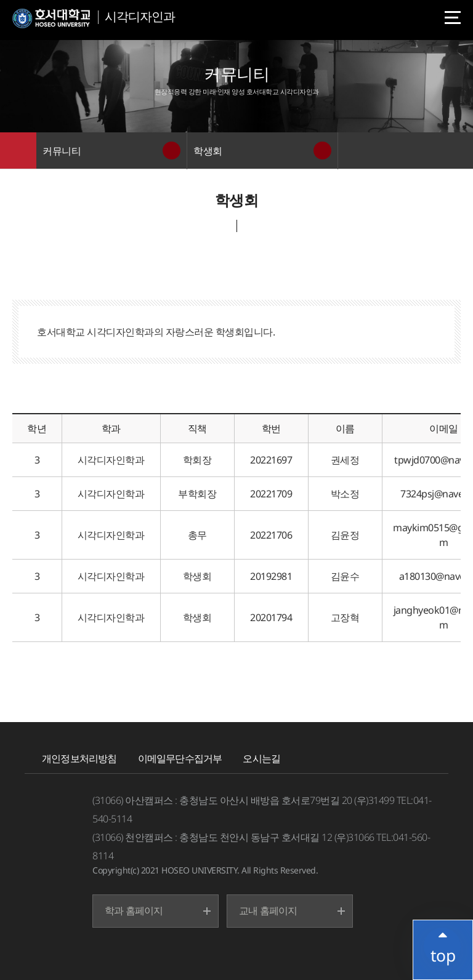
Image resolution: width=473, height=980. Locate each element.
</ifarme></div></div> (442, 946)
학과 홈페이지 (134, 910)
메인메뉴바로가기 (0, 0)
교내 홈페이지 (268, 910)
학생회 (208, 151)
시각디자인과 (140, 16)
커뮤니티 (62, 151)
